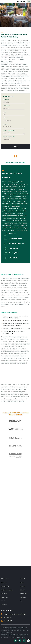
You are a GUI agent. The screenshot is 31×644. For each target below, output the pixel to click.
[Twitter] (20, 641)
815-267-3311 (22, 2)
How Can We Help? (9, 137)
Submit (16, 147)
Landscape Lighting (5, 586)
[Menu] (29, 2)
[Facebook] (15, 641)
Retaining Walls (4, 597)
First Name (6, 100)
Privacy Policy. (20, 637)
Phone (5, 118)
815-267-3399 (8, 621)
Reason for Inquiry (9, 130)
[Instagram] (24, 641)
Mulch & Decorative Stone (7, 590)
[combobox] (14, 133)
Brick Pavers (4, 583)
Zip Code (5, 124)
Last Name (6, 106)
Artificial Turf (4, 605)
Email (5, 112)
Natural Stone (4, 601)
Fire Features (4, 594)
